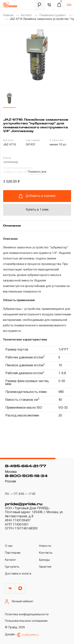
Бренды (44, 560)
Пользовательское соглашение (26, 621)
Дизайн (22, 635)
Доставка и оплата (18, 574)
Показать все (37, 172)
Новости (45, 546)
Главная (8, 15)
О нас (9, 546)
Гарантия (45, 567)
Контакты (46, 553)
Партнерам (13, 553)
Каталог (26, 15)
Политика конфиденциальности (27, 615)
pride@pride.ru (24, 504)
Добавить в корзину (37, 196)
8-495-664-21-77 (26, 466)
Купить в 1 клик (37, 210)
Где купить (12, 567)
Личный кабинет (19, 602)
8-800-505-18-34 (26, 476)
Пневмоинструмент (53, 15)
